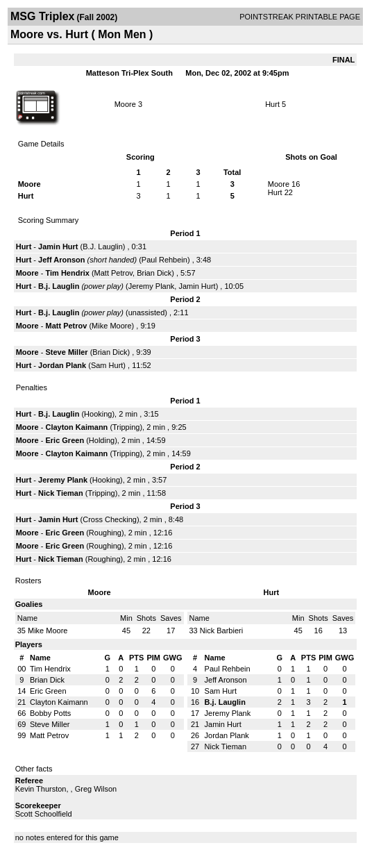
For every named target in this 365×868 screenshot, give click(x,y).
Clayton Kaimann (76, 427)
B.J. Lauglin (102, 247)
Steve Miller (66, 352)
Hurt (272, 104)
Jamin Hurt (58, 247)
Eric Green (65, 440)
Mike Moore (111, 326)
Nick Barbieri (221, 631)
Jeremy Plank (152, 286)
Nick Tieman (61, 493)
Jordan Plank (62, 365)
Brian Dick (154, 273)
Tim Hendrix (67, 273)
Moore (125, 104)
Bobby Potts (50, 713)
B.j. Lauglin (59, 286)
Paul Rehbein (164, 260)
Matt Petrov (113, 273)
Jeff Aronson (61, 260)
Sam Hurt (107, 365)
